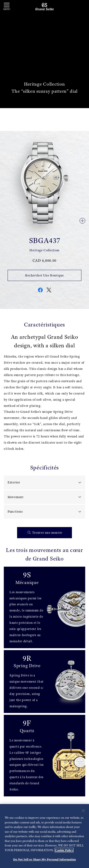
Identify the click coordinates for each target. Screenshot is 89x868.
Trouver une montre (45, 533)
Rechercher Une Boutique (44, 275)
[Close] (83, 811)
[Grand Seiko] (44, 6)
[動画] (44, 54)
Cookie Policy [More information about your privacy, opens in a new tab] (64, 850)
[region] (44, 836)
